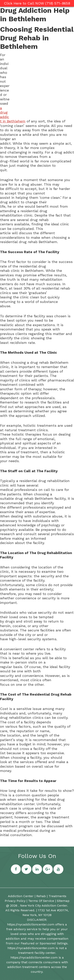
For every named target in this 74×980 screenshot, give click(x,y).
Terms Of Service (41, 901)
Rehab (41, 896)
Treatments (57, 896)
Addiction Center (21, 896)
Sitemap (63, 901)
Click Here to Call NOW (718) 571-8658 (37, 3)
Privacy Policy (15, 901)
